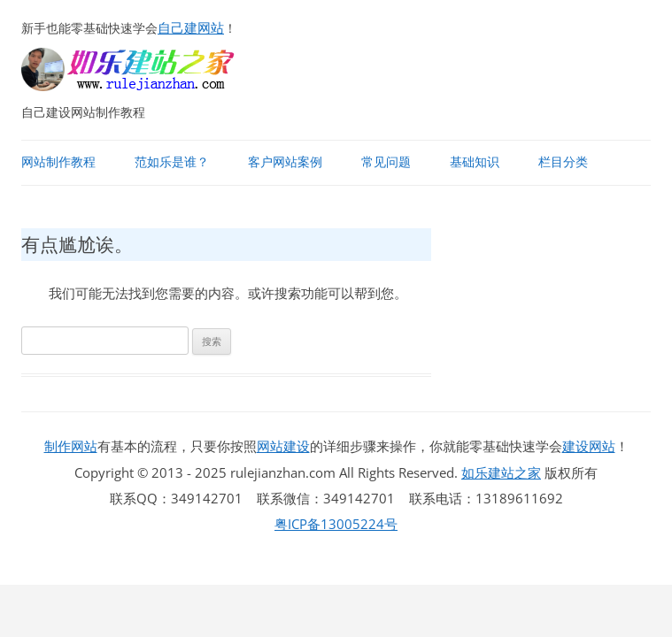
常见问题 (386, 162)
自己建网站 (191, 27)
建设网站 (589, 446)
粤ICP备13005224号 (336, 524)
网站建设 (283, 446)
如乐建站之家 (501, 472)
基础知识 (475, 162)
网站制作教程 (58, 162)
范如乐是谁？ (172, 162)
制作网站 (71, 446)
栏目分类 (563, 162)
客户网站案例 (285, 162)
